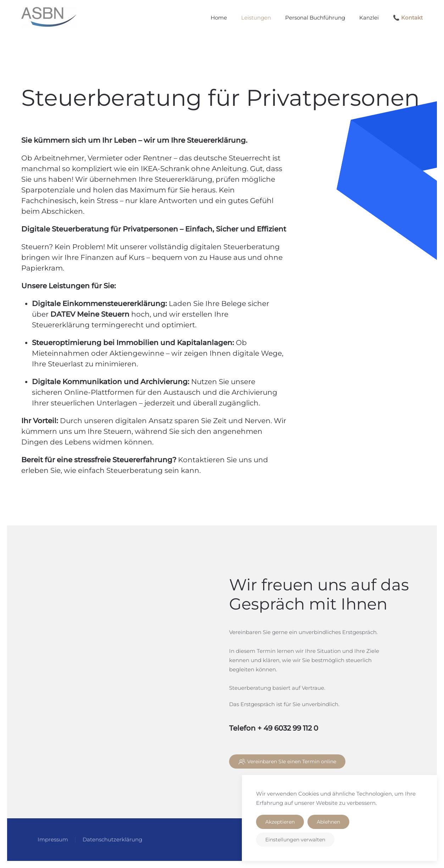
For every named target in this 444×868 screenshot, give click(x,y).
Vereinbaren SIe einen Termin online (287, 761)
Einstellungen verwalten (295, 840)
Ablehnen (328, 822)
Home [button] (219, 18)
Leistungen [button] (256, 18)
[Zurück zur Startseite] (49, 18)
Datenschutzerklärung (111, 839)
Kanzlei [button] (369, 18)
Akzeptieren (280, 822)
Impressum (52, 839)
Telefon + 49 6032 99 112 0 (274, 728)
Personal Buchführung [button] (315, 18)
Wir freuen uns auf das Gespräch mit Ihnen (319, 594)
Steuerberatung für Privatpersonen (220, 98)
